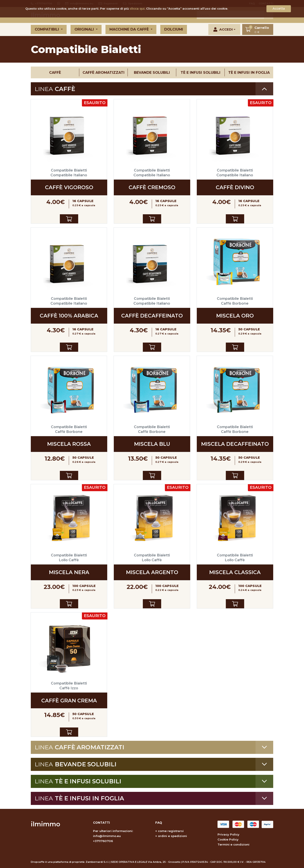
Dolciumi (174, 29)
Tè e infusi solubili (200, 72)
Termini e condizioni (233, 844)
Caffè (55, 72)
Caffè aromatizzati (104, 72)
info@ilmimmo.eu (107, 836)
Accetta (279, 9)
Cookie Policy (228, 839)
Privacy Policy (228, 834)
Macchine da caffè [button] (130, 29)
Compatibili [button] (47, 29)
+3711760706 (103, 841)
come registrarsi (171, 831)
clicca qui (137, 9)
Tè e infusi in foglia (249, 72)
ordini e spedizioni (172, 836)
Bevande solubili (152, 72)
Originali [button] (85, 29)
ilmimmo (46, 824)
